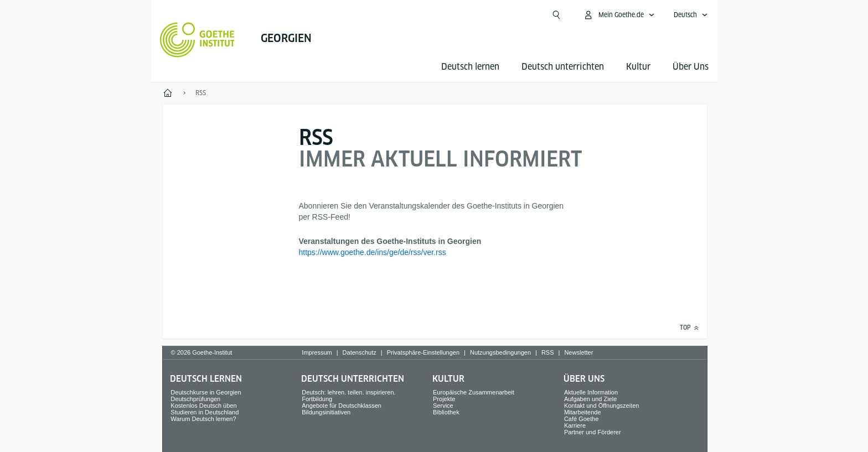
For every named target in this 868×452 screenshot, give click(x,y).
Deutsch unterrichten (563, 67)
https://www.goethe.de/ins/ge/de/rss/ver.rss (373, 252)
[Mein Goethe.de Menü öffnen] (619, 15)
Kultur (638, 67)
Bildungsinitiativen (326, 412)
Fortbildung (317, 399)
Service (443, 406)
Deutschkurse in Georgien (206, 392)
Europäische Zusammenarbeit (474, 392)
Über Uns (691, 67)
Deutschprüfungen (195, 399)
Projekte (444, 399)
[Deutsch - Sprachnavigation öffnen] (691, 15)
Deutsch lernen (470, 67)
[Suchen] (556, 15)
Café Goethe (581, 419)
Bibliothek (446, 412)
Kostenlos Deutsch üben (203, 406)
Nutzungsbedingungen (500, 352)
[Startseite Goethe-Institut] (197, 40)
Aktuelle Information (591, 392)
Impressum (317, 352)
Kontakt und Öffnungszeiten (602, 406)
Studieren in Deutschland (205, 412)
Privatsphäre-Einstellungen (423, 352)
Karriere (575, 425)
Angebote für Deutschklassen (342, 406)
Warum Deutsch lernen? (203, 419)
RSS (548, 352)
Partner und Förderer (593, 432)
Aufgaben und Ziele (590, 399)
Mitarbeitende (583, 412)
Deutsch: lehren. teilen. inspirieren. (348, 392)
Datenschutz (360, 352)
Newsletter (578, 352)
